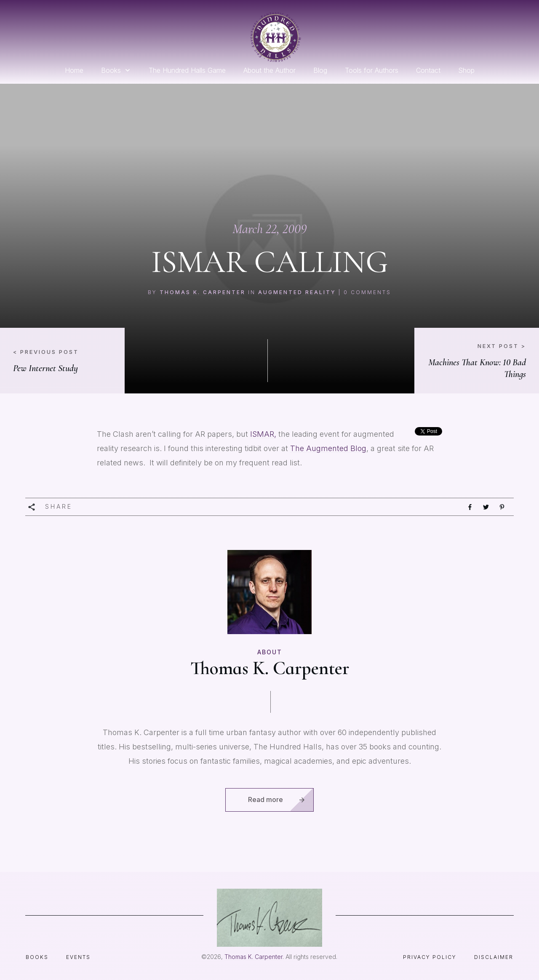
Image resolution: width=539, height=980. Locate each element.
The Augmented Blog (328, 448)
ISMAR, (263, 434)
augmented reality (297, 292)
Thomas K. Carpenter (203, 292)
